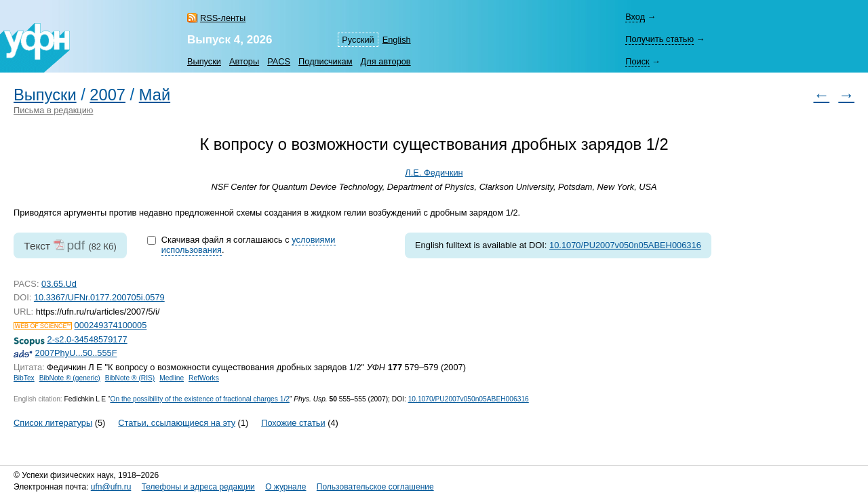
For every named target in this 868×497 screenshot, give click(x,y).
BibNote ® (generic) (70, 378)
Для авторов (386, 61)
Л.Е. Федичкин (434, 173)
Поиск (637, 61)
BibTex (24, 378)
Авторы (244, 61)
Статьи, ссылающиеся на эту (177, 423)
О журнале (285, 487)
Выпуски (204, 61)
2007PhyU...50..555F (76, 353)
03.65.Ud (59, 284)
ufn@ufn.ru (111, 487)
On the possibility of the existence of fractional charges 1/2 (200, 399)
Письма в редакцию (53, 110)
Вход (635, 17)
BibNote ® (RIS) (130, 378)
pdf (76, 245)
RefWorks (204, 378)
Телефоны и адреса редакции (198, 487)
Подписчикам (325, 61)
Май (155, 95)
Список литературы (53, 423)
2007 (107, 95)
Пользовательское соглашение (375, 487)
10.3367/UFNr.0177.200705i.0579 (99, 297)
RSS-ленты (223, 18)
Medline (172, 378)
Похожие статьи (293, 423)
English (397, 40)
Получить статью (659, 39)
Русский (358, 40)
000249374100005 (111, 325)
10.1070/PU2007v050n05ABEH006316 (625, 245)
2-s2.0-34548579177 (87, 339)
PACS (279, 61)
